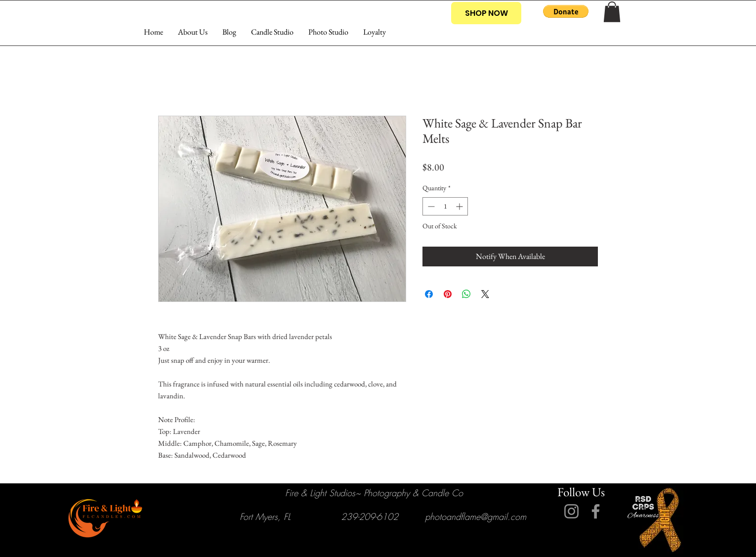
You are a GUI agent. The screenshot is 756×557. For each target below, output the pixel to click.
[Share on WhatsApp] (466, 294)
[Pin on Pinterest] (448, 294)
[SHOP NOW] (486, 13)
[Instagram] (571, 511)
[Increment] (460, 206)
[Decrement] (430, 206)
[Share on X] (485, 294)
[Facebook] (596, 511)
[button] (566, 11)
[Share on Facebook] (429, 294)
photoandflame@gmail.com (476, 516)
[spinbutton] (445, 206)
